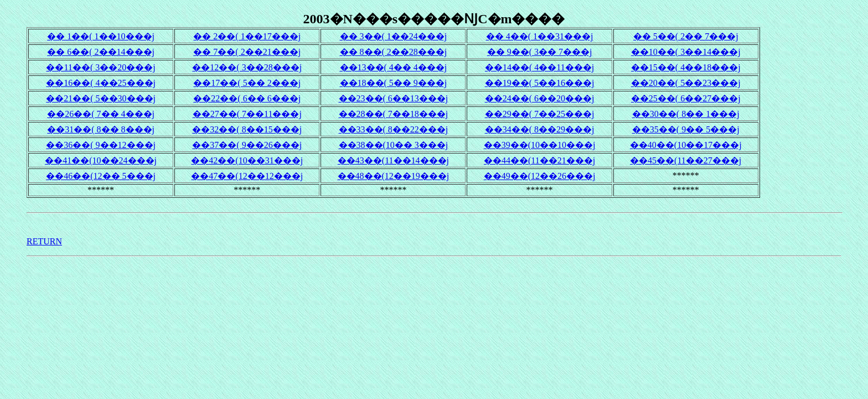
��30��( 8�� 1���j (686, 114)
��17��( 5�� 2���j (247, 83)
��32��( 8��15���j (247, 129)
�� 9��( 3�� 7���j (540, 52)
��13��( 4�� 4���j (394, 67)
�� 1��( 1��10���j (101, 36)
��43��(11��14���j (393, 160)
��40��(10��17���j (686, 145)
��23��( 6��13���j (394, 98)
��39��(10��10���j (540, 145)
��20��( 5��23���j (686, 83)
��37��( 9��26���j (247, 145)
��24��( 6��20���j (540, 98)
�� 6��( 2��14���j (101, 52)
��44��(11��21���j (539, 160)
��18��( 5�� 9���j (394, 83)
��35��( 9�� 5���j (686, 129)
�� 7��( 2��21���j (247, 52)
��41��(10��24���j (101, 160)
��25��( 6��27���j (686, 98)
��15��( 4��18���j (686, 67)
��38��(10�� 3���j (394, 145)
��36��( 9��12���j (101, 145)
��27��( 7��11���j (247, 114)
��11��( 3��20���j (100, 67)
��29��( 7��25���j (540, 114)
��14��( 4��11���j (539, 67)
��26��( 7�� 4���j (101, 114)
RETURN (44, 241)
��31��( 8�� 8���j (101, 129)
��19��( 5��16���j (540, 83)
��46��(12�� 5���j (101, 176)
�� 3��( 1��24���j (394, 36)
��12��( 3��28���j (247, 67)
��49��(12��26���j (540, 176)
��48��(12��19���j (394, 176)
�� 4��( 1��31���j (540, 36)
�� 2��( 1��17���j (247, 36)
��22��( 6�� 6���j (247, 98)
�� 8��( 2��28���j (394, 52)
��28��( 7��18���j (394, 114)
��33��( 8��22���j (394, 129)
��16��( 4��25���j (101, 83)
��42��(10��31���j (247, 160)
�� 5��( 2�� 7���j (686, 36)
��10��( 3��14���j (686, 52)
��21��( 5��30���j (101, 98)
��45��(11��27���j (686, 160)
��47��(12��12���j (247, 176)
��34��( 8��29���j (540, 129)
